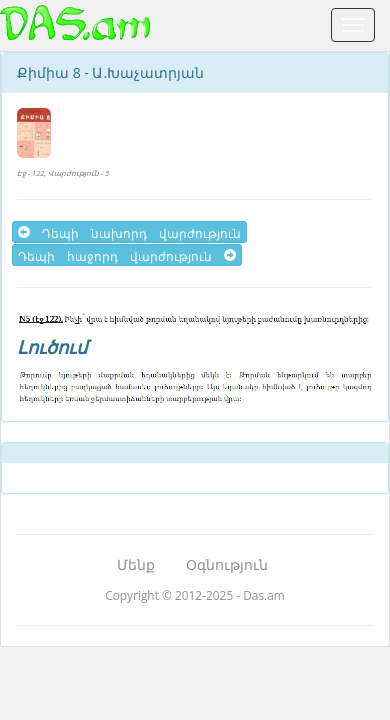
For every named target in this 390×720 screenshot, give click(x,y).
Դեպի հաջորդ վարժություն (127, 255)
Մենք (136, 564)
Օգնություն (227, 564)
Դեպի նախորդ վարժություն (129, 232)
